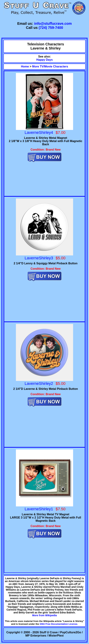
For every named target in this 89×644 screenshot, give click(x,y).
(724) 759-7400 (51, 28)
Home (25, 66)
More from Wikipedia (44, 615)
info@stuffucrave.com (53, 23)
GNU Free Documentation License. (59, 624)
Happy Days (44, 60)
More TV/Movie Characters (50, 66)
